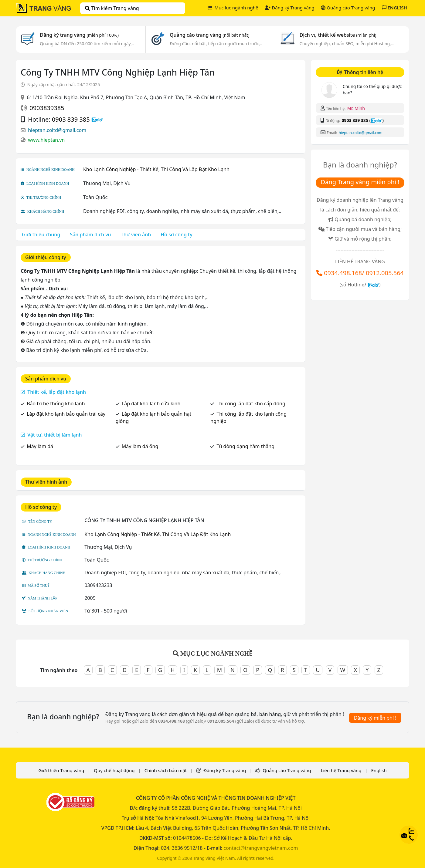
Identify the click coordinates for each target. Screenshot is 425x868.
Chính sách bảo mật (166, 770)
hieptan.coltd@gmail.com (57, 130)
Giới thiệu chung (41, 235)
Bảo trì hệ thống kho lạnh (56, 404)
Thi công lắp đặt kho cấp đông (251, 404)
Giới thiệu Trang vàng (61, 770)
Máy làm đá (40, 446)
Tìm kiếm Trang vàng (112, 8)
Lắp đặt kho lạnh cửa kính (151, 404)
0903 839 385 (71, 119)
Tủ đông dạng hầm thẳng (245, 446)
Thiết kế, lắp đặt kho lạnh (57, 392)
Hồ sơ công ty (176, 235)
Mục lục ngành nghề (233, 8)
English (379, 770)
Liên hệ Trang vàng (341, 770)
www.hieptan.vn (46, 140)
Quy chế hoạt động (114, 770)
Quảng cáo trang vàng (209, 35)
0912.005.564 (385, 273)
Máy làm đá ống (140, 446)
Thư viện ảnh (136, 235)
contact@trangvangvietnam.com (261, 848)
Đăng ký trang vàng (79, 35)
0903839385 (47, 108)
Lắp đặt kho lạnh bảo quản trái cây (66, 414)
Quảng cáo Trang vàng (348, 8)
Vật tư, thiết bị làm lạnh (54, 435)
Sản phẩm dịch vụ (90, 235)
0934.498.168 (343, 273)
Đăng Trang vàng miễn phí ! (360, 182)
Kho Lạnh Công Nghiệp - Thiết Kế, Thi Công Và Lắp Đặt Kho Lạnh (156, 169)
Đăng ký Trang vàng (289, 8)
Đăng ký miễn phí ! (375, 718)
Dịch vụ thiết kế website (338, 35)
